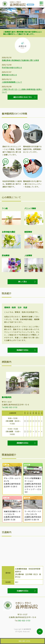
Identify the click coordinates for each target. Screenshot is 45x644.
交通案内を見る (23, 591)
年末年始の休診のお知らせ (12, 68)
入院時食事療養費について (12, 82)
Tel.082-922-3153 (10, 407)
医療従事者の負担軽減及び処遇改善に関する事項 (20, 60)
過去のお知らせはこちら (23, 97)
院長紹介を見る (23, 350)
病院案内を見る (23, 443)
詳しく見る (23, 282)
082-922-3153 (24, 621)
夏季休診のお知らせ (9, 75)
